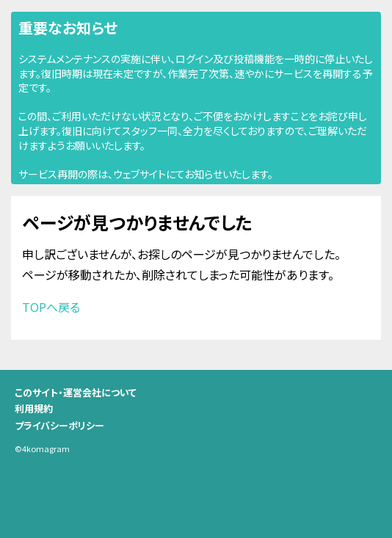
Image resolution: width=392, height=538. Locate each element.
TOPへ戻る (51, 307)
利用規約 (34, 408)
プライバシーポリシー (59, 425)
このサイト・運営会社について (76, 392)
